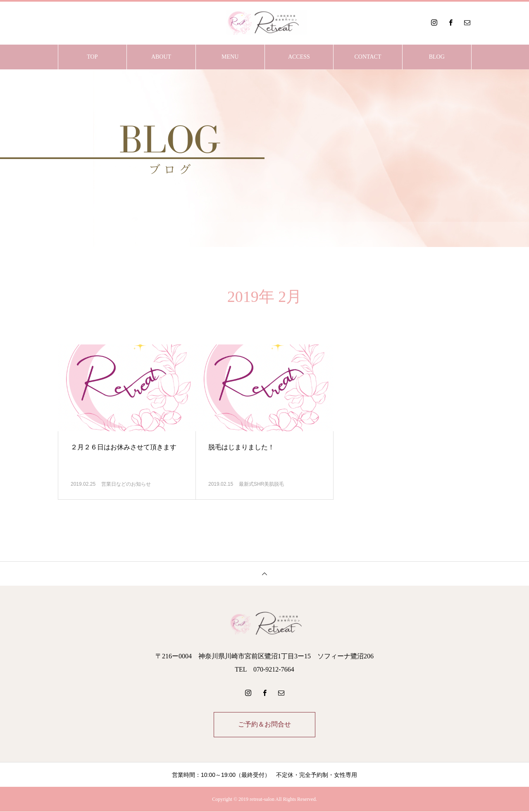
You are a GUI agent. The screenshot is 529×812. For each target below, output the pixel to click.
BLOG (437, 57)
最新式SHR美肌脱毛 (261, 484)
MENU (230, 57)
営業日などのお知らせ (126, 484)
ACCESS (299, 57)
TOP (92, 57)
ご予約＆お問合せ (264, 725)
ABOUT (161, 57)
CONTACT (368, 57)
